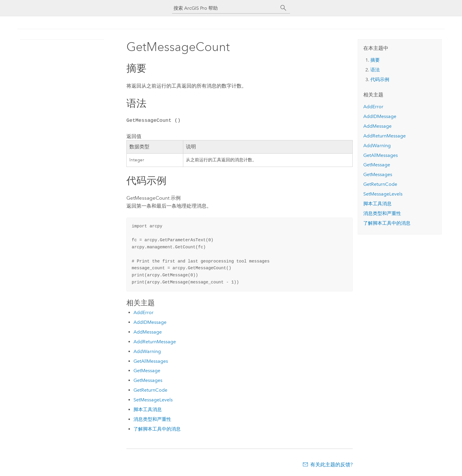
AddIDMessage (150, 322)
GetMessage (147, 371)
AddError (143, 312)
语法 (375, 70)
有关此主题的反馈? (331, 464)
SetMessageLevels (153, 400)
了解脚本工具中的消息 (157, 429)
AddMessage (148, 332)
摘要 (375, 60)
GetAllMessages (151, 361)
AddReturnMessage (155, 342)
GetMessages (148, 380)
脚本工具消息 (148, 409)
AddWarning (147, 351)
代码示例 (380, 79)
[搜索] (283, 8)
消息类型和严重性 (152, 419)
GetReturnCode (150, 390)
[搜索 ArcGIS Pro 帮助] (225, 8)
